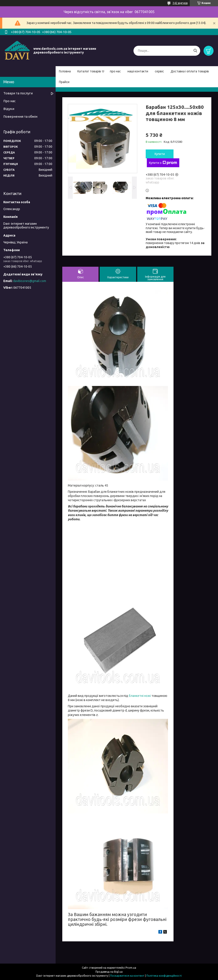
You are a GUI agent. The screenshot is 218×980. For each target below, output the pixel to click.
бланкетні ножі (140, 696)
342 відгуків (180, 3)
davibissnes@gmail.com (30, 281)
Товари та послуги (18, 93)
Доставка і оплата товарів (190, 71)
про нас (115, 71)
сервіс (159, 71)
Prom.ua (131, 968)
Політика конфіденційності (164, 976)
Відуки (9, 109)
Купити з (163, 163)
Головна (65, 71)
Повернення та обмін (20, 116)
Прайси (64, 82)
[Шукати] (195, 51)
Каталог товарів (89, 71)
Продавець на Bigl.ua (109, 972)
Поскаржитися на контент (127, 976)
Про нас (9, 101)
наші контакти (138, 71)
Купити (160, 154)
